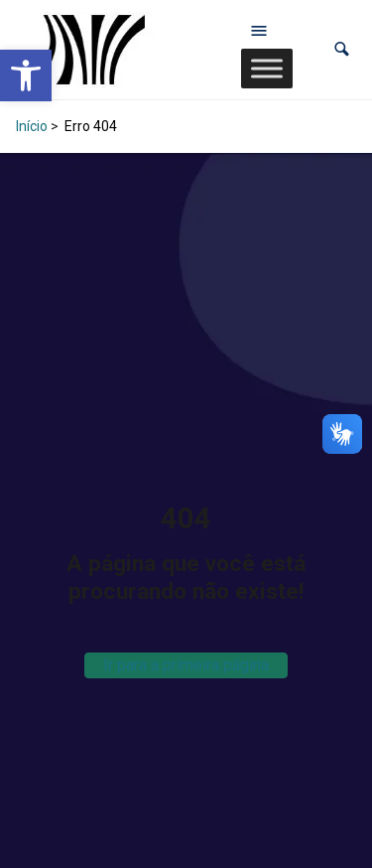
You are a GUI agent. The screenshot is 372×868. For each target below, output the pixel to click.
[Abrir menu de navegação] (259, 30)
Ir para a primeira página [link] (186, 665)
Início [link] (32, 126)
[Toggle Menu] (267, 68)
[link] (26, 75)
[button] (342, 49)
